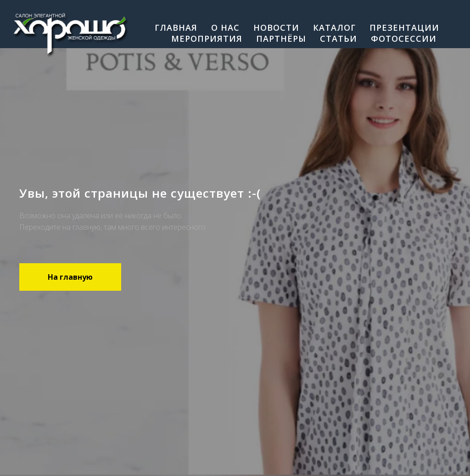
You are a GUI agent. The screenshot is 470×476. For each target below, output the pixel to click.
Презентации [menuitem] (404, 28)
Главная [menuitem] (176, 28)
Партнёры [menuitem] (281, 39)
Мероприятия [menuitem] (207, 39)
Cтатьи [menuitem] (339, 39)
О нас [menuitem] (225, 28)
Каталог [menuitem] (334, 28)
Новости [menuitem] (276, 28)
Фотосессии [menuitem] (404, 39)
